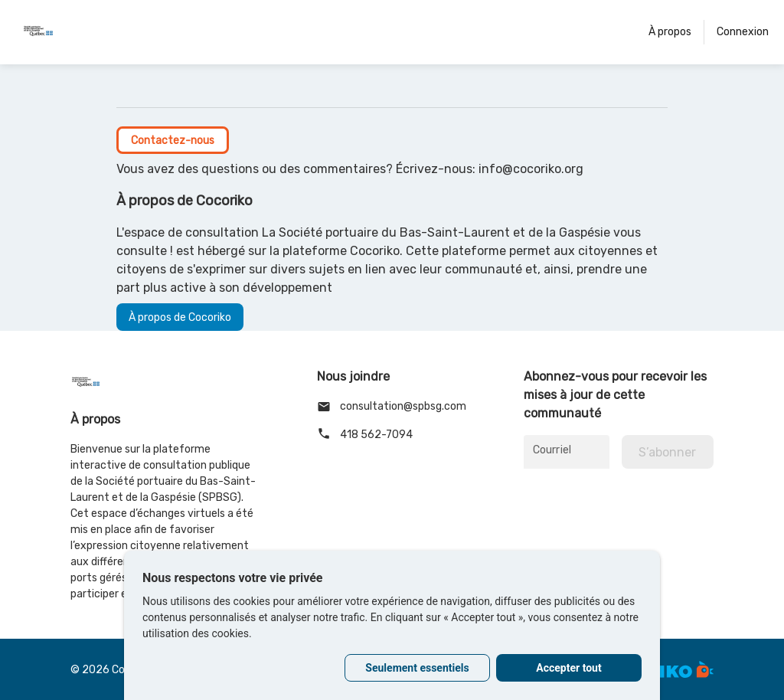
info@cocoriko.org (531, 169)
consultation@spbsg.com (392, 407)
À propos (670, 32)
